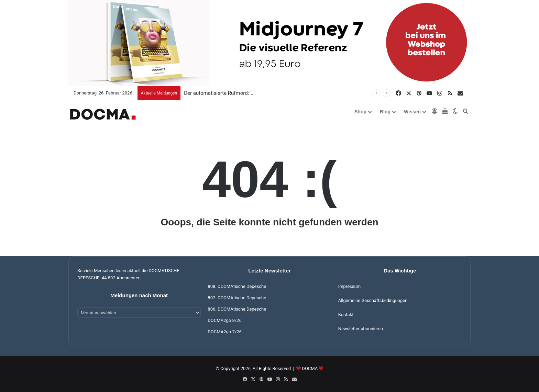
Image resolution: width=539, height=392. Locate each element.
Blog (385, 112)
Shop (360, 112)
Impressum (349, 286)
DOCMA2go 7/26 (224, 332)
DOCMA (310, 368)
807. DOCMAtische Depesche (237, 298)
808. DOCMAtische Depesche (237, 286)
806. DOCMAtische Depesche (237, 309)
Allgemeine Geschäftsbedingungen (373, 300)
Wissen (412, 112)
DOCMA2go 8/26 (224, 320)
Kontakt (346, 315)
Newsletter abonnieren (361, 329)
